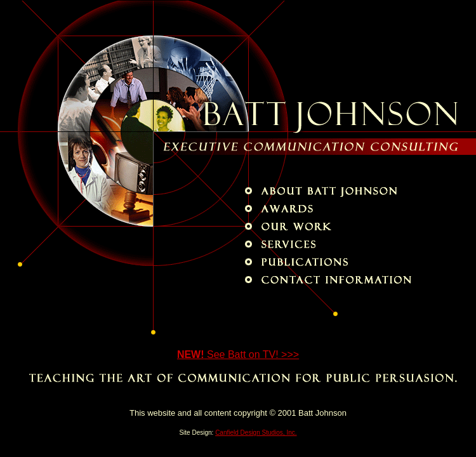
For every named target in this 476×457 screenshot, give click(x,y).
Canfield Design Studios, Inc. (256, 433)
